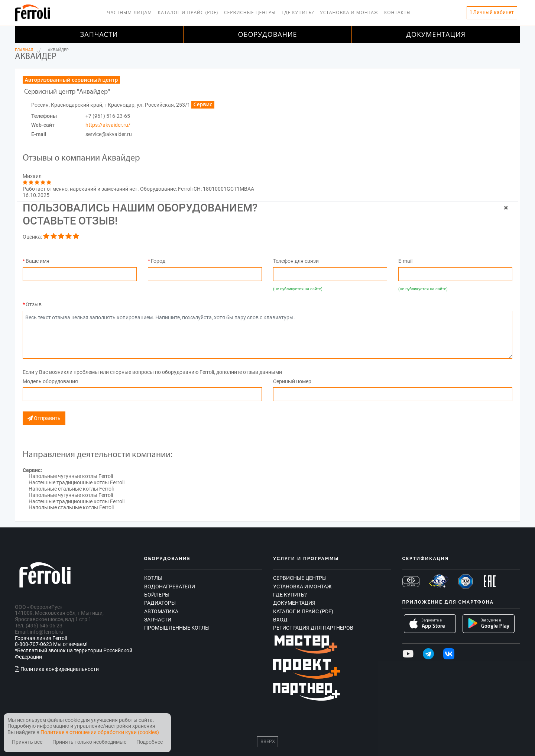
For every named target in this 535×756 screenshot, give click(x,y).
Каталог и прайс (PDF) (188, 12)
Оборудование (267, 34)
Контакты (398, 12)
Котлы (153, 578)
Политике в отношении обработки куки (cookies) (100, 732)
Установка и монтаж (349, 12)
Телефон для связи (296, 261)
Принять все (27, 742)
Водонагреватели (170, 587)
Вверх (268, 741)
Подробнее (150, 742)
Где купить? (298, 12)
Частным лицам (129, 12)
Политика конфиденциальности (57, 669)
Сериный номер (292, 381)
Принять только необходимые (89, 742)
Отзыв (34, 304)
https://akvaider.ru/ (108, 125)
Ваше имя (38, 261)
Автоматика (161, 611)
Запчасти (99, 34)
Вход (280, 620)
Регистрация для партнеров (313, 628)
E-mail (405, 261)
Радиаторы (160, 603)
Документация (436, 34)
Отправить (44, 418)
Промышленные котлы (177, 628)
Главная (24, 50)
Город (158, 261)
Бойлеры (157, 595)
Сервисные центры (250, 12)
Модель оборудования (50, 381)
